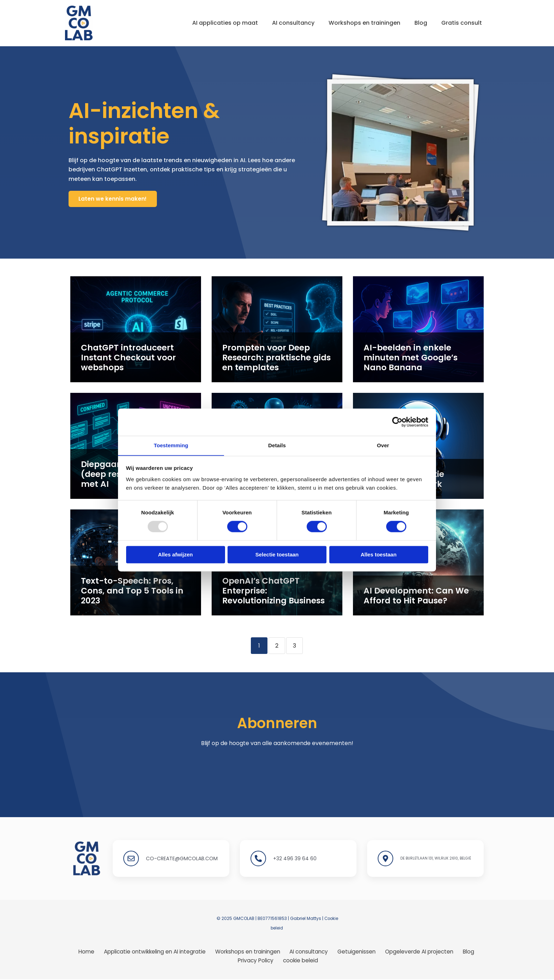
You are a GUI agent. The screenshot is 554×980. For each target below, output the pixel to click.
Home (87, 952)
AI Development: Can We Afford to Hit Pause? (410, 597)
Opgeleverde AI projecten (418, 952)
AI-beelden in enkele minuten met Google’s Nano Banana (418, 364)
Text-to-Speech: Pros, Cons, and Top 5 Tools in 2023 (133, 597)
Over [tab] (383, 445)
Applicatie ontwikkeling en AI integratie (155, 952)
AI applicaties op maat (212, 23)
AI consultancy (283, 23)
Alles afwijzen (175, 555)
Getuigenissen (357, 952)
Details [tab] (277, 445)
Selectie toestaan (277, 555)
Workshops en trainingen (357, 23)
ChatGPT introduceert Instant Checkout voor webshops (123, 359)
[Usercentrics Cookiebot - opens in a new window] (397, 422)
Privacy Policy (257, 961)
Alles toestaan (379, 555)
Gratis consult (460, 23)
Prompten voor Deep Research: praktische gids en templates (275, 359)
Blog (417, 23)
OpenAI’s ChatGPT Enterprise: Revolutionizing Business (277, 597)
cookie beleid (300, 961)
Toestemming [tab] (171, 445)
